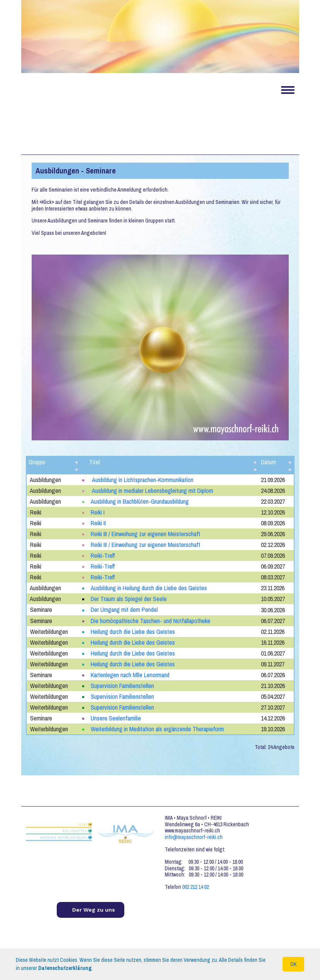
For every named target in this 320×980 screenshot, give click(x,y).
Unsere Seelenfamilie (116, 718)
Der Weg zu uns (94, 909)
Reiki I (98, 512)
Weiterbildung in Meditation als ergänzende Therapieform (158, 729)
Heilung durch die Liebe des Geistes (133, 631)
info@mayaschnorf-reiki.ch (194, 837)
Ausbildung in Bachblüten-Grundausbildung (140, 501)
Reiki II (98, 523)
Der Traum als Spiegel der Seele (129, 599)
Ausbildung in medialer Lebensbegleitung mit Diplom (152, 491)
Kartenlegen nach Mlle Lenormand (130, 674)
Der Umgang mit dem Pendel (125, 610)
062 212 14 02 (196, 887)
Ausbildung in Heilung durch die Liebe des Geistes (149, 588)
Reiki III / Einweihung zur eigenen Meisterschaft (146, 534)
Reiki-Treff (103, 555)
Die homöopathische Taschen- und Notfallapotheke (151, 620)
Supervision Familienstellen (122, 685)
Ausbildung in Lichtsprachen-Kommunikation (142, 480)
